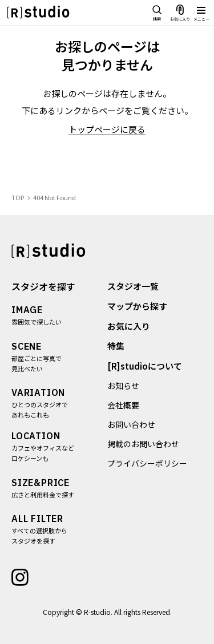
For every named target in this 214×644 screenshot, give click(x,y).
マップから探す (137, 306)
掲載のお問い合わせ (143, 444)
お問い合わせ (131, 424)
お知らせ (123, 386)
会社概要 (123, 405)
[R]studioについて (145, 366)
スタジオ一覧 (133, 286)
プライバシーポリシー (147, 463)
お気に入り (129, 326)
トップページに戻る (107, 129)
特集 (116, 346)
